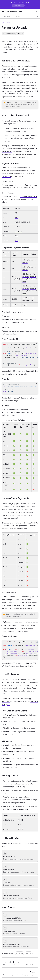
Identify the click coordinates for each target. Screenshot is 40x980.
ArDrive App (6, 327)
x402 (4, 597)
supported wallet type (28, 185)
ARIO (17, 217)
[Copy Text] (36, 344)
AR (8, 44)
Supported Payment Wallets (15, 248)
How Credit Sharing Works (14, 711)
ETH (20, 222)
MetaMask (26, 276)
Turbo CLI (5, 379)
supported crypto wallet (27, 135)
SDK (3, 704)
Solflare (32, 300)
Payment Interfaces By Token (13, 420)
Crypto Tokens (8, 193)
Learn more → (18, 6)
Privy (24, 281)
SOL (16, 236)
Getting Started (11, 838)
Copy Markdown (9, 34)
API (9, 704)
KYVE (17, 240)
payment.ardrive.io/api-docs (13, 412)
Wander (33, 260)
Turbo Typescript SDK (10, 339)
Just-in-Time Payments (15, 498)
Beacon (25, 262)
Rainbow (33, 276)
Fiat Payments (7, 181)
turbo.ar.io (9, 320)
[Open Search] (34, 12)
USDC (24, 222)
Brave (24, 279)
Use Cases (7, 741)
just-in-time (6, 176)
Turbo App (6, 316)
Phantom (26, 300)
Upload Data (6, 23)
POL (16, 231)
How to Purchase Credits (16, 115)
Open (20, 34)
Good (19, 953)
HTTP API (5, 406)
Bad (29, 953)
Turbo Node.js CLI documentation (21, 398)
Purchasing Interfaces (12, 312)
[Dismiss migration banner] (27, 6)
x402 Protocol (9, 592)
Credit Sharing (10, 674)
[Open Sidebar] (37, 12)
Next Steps (8, 907)
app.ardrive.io (11, 331)
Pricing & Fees (10, 775)
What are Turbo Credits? (16, 60)
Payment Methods (11, 163)
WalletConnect (32, 279)
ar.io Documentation (12, 11)
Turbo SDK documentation (18, 371)
